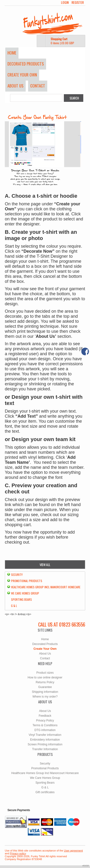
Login (65, 2)
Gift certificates (45, 792)
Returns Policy (45, 682)
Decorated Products (26, 64)
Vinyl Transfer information (45, 735)
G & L (14, 606)
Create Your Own (22, 75)
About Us (15, 86)
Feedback (45, 716)
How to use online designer (45, 677)
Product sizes (45, 673)
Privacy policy (18, 853)
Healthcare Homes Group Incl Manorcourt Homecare (46, 587)
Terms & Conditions (45, 725)
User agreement (73, 851)
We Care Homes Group (25, 593)
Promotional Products (27, 581)
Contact (38, 86)
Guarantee (45, 687)
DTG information (45, 730)
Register (78, 2)
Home (12, 53)
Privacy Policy (45, 721)
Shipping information (45, 692)
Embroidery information (45, 740)
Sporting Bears (21, 599)
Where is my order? (45, 697)
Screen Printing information (45, 744)
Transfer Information (45, 749)
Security (17, 575)
